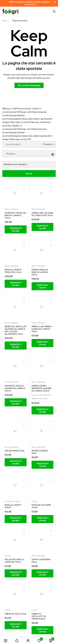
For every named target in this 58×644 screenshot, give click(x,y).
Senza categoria (11, 209)
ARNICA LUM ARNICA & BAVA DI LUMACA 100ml (42, 329)
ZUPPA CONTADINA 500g (41, 561)
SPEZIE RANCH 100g (14, 451)
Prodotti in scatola (12, 501)
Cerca (29, 174)
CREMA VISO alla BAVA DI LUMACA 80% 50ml (42, 214)
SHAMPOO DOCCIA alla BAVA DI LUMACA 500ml (15, 388)
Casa (5, 21)
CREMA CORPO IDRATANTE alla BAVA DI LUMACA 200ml (42, 388)
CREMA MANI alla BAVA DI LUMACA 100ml (40, 272)
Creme (34, 501)
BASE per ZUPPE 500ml (13, 506)
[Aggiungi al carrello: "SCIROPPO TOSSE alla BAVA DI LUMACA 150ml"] (16, 229)
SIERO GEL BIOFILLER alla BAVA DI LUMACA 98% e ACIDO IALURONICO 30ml (15, 330)
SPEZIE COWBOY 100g (40, 452)
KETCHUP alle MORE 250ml (41, 506)
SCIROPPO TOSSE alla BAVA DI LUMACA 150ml (15, 215)
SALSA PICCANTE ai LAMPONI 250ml (14, 561)
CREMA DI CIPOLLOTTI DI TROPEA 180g (39, 616)
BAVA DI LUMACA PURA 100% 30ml (13, 271)
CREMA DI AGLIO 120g (15, 614)
